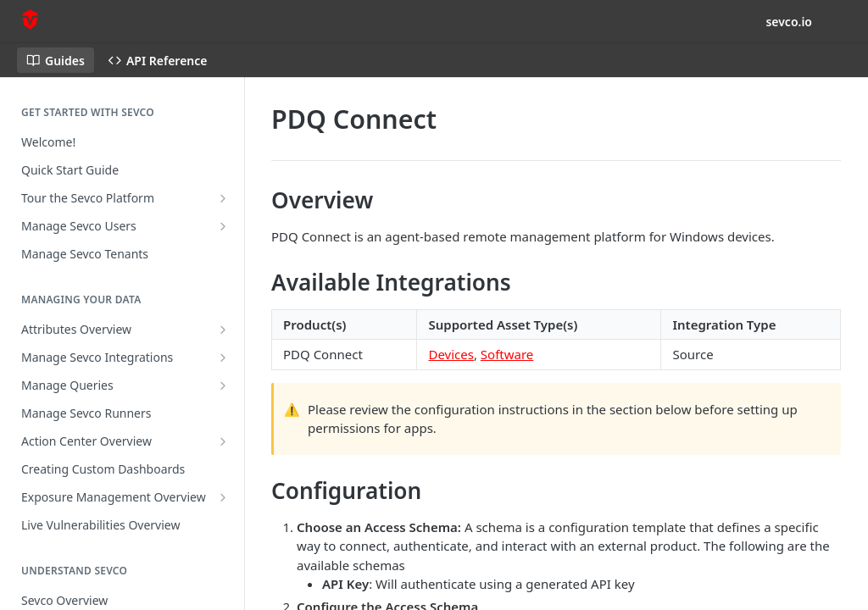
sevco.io (789, 22)
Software (507, 354)
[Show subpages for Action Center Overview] (223, 441)
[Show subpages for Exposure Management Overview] (223, 497)
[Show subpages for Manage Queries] (223, 385)
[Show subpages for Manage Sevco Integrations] (223, 358)
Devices (451, 354)
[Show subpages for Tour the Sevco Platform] (223, 198)
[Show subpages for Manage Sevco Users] (223, 226)
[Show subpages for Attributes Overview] (223, 330)
